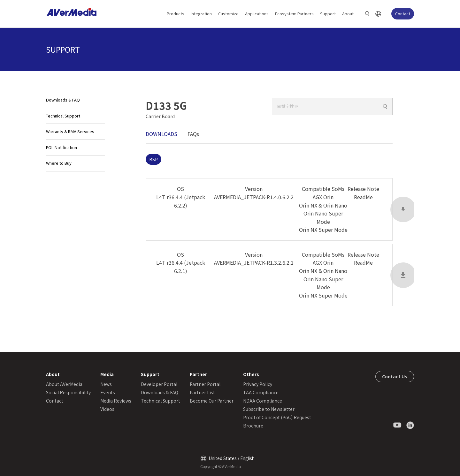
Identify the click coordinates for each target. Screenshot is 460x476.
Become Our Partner (212, 401)
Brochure (253, 426)
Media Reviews (116, 401)
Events (108, 392)
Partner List (202, 392)
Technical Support (63, 116)
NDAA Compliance (263, 401)
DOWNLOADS (161, 134)
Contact (403, 14)
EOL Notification (61, 147)
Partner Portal (205, 384)
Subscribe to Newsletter (269, 409)
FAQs (193, 134)
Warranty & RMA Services (70, 131)
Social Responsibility (68, 392)
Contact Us (395, 376)
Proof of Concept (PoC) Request (277, 417)
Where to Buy (59, 163)
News (106, 384)
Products (176, 14)
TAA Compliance (261, 392)
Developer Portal (159, 384)
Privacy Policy (258, 384)
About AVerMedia (64, 384)
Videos (107, 409)
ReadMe (363, 197)
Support (328, 14)
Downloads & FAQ (63, 100)
